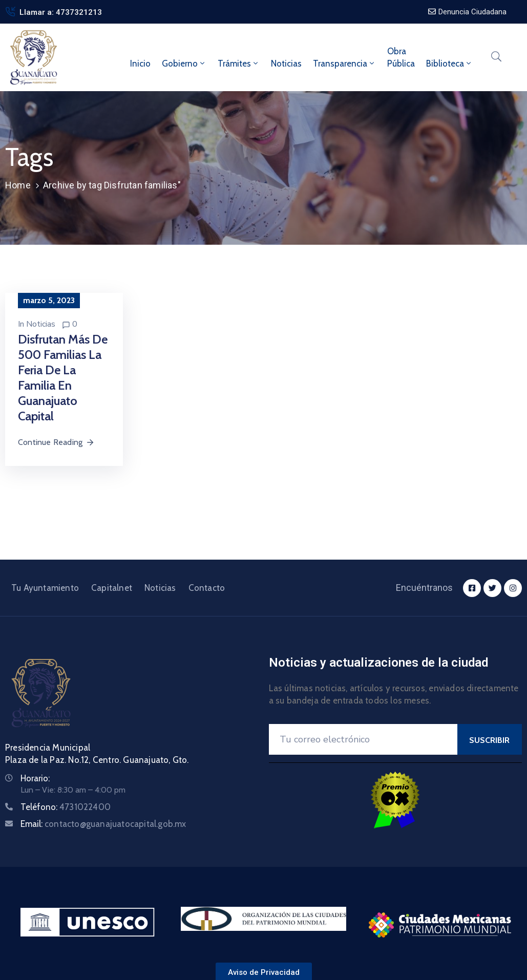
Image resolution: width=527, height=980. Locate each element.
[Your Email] (363, 739)
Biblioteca (449, 63)
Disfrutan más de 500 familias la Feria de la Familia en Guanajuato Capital (63, 378)
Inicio (140, 63)
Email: (103, 824)
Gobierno (184, 63)
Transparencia (344, 63)
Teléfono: (66, 807)
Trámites (239, 63)
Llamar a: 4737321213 (61, 12)
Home (18, 185)
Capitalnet (112, 588)
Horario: (35, 778)
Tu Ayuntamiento (45, 588)
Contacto (207, 588)
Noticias (286, 63)
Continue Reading (56, 442)
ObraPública (401, 57)
